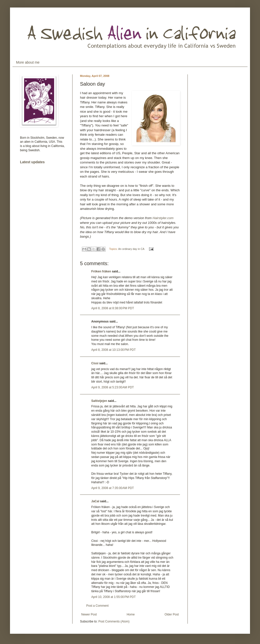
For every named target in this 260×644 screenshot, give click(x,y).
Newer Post (89, 614)
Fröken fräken (101, 271)
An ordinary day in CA (131, 249)
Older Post (172, 614)
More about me (28, 62)
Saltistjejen (99, 401)
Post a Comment (97, 606)
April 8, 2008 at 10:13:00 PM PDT (113, 350)
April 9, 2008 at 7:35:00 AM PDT (112, 488)
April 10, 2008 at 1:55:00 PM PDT (113, 597)
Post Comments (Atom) (114, 621)
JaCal (95, 501)
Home (131, 614)
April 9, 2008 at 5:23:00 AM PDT (112, 387)
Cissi (95, 363)
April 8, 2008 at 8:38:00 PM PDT (113, 308)
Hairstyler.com (163, 218)
